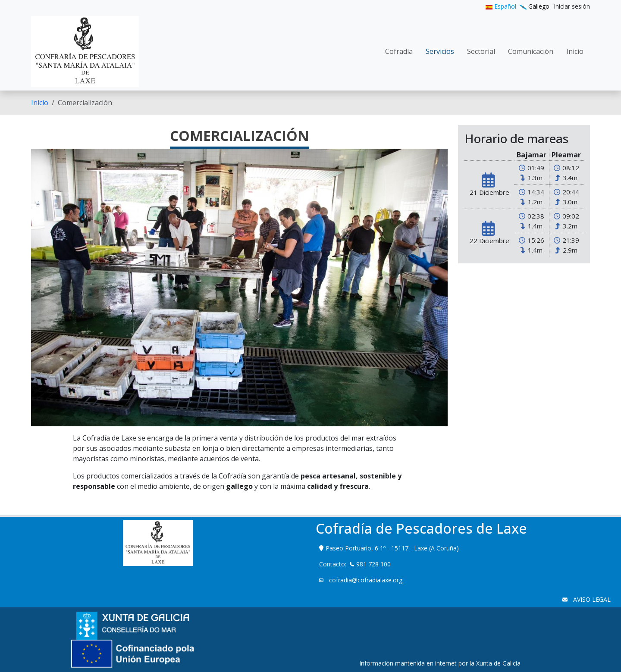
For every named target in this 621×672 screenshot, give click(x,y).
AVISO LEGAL (591, 599)
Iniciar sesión (572, 6)
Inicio (40, 103)
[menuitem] (572, 6)
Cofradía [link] (399, 51)
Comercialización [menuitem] (85, 103)
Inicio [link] (575, 51)
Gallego (535, 6)
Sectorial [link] (481, 51)
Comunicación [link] (531, 51)
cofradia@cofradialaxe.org (365, 580)
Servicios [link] (440, 51)
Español (501, 6)
